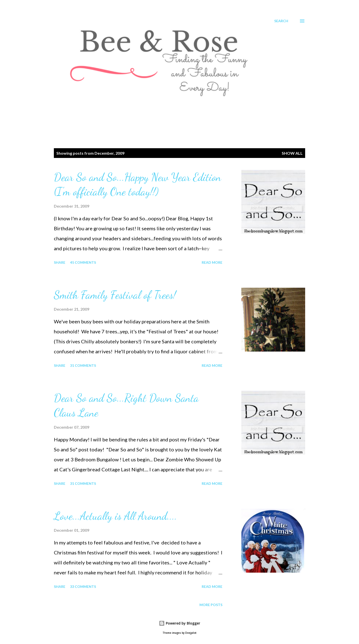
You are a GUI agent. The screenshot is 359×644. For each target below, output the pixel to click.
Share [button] (60, 262)
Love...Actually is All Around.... (115, 516)
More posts (211, 605)
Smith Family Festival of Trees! (115, 295)
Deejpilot (191, 633)
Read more (212, 262)
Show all (292, 153)
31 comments (83, 365)
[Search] (281, 21)
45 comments (83, 262)
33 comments (83, 586)
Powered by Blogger (179, 623)
